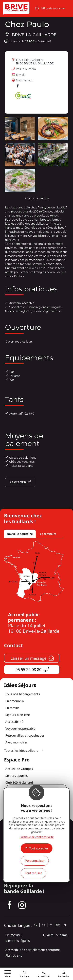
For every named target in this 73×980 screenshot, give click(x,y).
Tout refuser (33, 873)
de (58, 925)
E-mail (20, 75)
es (43, 925)
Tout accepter (38, 848)
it (51, 925)
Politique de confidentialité (37, 837)
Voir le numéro (26, 69)
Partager (20, 483)
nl (66, 925)
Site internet (24, 81)
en (35, 925)
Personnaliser (35, 861)
